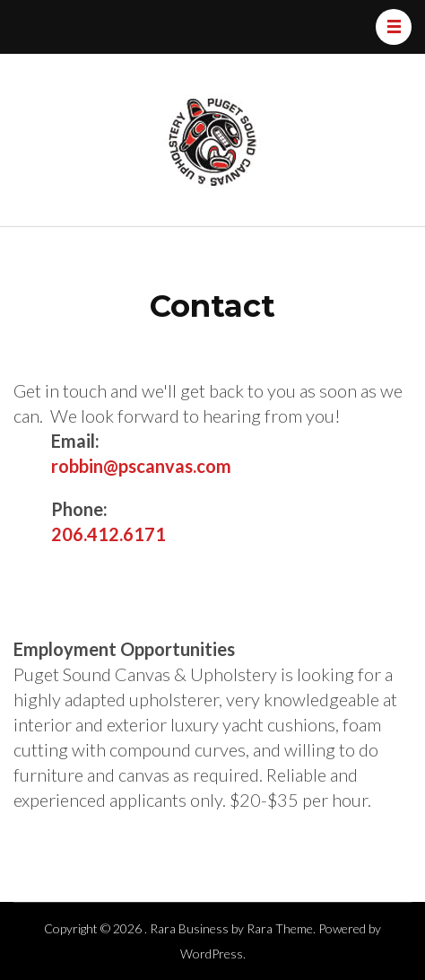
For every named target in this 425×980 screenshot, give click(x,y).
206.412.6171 (108, 534)
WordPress (212, 954)
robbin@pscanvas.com (141, 466)
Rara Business (189, 928)
